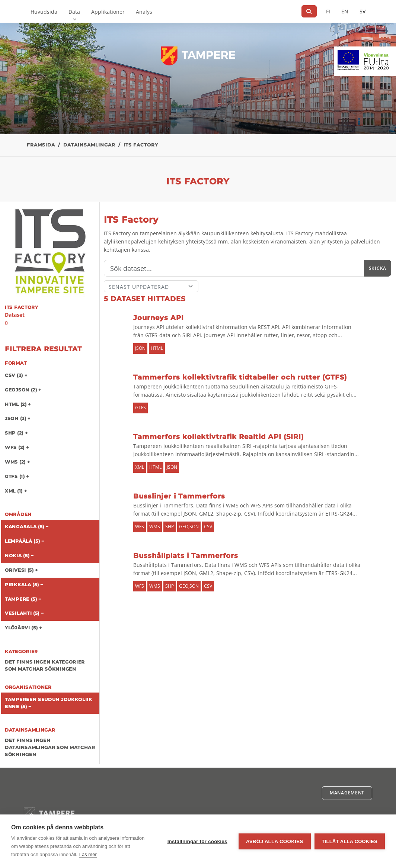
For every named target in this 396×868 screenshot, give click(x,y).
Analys (144, 12)
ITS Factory (141, 145)
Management (347, 793)
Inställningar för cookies (197, 841)
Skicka (378, 268)
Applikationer (108, 12)
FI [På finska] (328, 11)
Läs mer (88, 854)
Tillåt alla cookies (350, 841)
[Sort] (151, 286)
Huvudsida (44, 12)
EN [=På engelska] (345, 11)
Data (74, 12)
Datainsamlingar (89, 145)
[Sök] (309, 11)
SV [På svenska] (363, 11)
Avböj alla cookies (275, 841)
